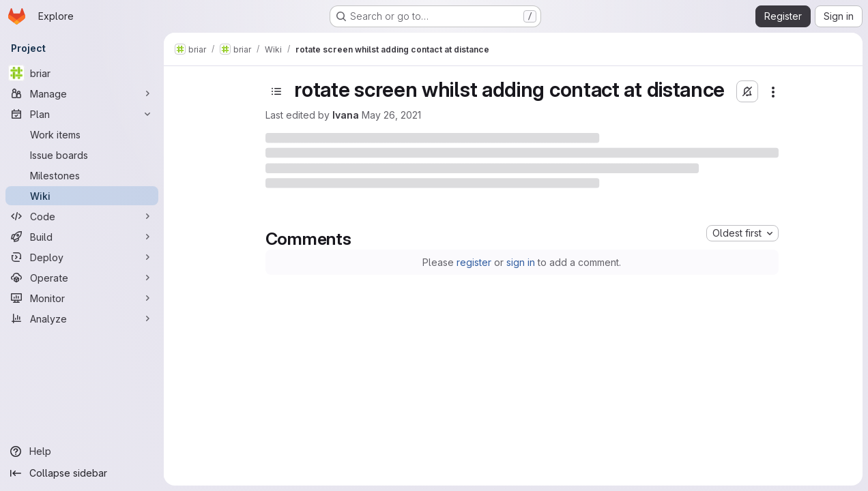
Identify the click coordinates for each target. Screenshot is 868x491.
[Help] (82, 451)
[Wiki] (82, 196)
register (474, 262)
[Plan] (82, 114)
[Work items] (82, 134)
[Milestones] (82, 175)
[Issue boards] (82, 155)
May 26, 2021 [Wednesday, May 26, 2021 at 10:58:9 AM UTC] (391, 115)
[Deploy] (82, 257)
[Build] (82, 237)
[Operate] (82, 278)
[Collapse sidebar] (82, 473)
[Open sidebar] (276, 91)
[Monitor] (82, 298)
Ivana (346, 115)
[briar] (82, 73)
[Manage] (82, 93)
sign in (521, 262)
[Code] (82, 216)
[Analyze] (82, 318)
